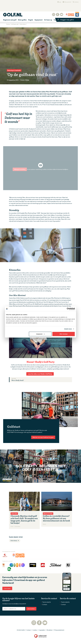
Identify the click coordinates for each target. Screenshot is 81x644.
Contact (45, 604)
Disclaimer (50, 630)
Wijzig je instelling (20, 169)
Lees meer (7, 588)
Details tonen (68, 329)
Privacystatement (59, 630)
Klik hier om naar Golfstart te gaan (43, 437)
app (60, 2)
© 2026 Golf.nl (21, 630)
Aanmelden (31, 609)
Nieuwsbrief (68, 2)
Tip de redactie (47, 602)
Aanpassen (40, 334)
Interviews (14, 540)
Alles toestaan (64, 334)
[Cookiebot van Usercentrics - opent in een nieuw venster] (68, 309)
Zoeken (77, 2)
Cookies (35, 630)
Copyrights (42, 630)
